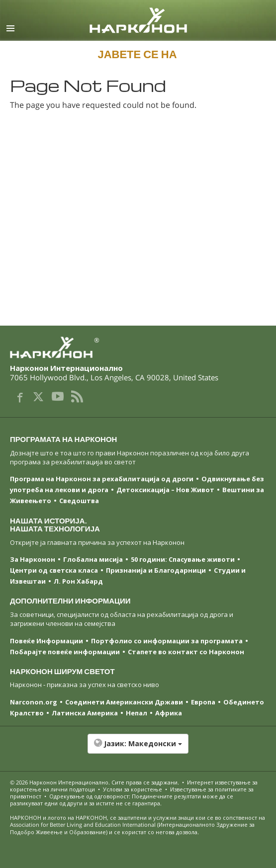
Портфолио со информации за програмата (167, 641)
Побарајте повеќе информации (65, 652)
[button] (138, 749)
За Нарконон (33, 559)
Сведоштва (79, 501)
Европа (203, 702)
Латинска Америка (85, 713)
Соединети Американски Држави (124, 702)
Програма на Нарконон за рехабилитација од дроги (102, 479)
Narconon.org (34, 702)
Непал (137, 713)
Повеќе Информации (46, 641)
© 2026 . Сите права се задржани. (95, 782)
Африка (169, 713)
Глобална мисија (93, 559)
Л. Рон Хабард (78, 581)
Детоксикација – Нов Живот (165, 490)
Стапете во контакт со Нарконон (186, 652)
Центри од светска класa (54, 570)
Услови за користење (133, 789)
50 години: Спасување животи (183, 559)
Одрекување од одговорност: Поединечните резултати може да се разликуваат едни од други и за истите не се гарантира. (122, 800)
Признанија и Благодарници (156, 570)
